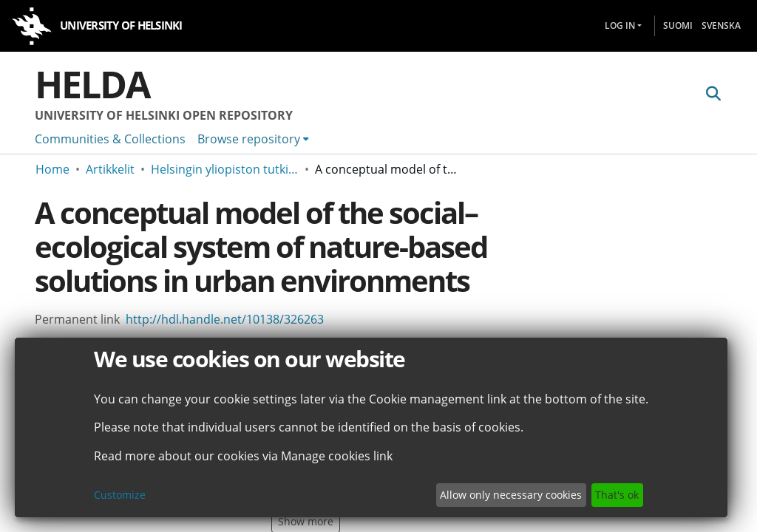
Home (52, 169)
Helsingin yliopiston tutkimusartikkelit (225, 169)
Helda (92, 84)
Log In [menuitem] (620, 25)
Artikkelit (110, 169)
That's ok (617, 495)
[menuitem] (253, 139)
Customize (120, 495)
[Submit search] (713, 94)
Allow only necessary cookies (511, 495)
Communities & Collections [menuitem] (110, 139)
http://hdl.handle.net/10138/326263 (225, 319)
